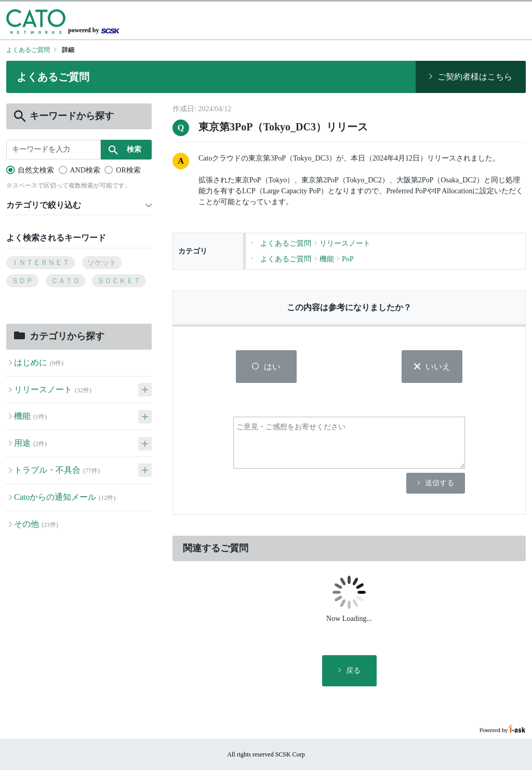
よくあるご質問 (28, 50)
